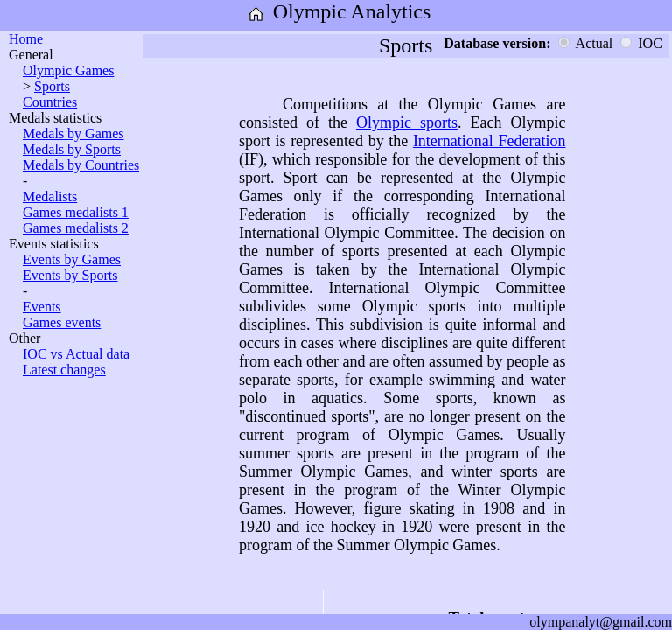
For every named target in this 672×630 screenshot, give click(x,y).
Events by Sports (70, 275)
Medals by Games (73, 133)
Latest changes (64, 370)
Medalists (50, 196)
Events (42, 307)
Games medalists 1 (76, 212)
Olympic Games (68, 70)
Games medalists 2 (76, 228)
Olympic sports (407, 122)
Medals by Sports (72, 149)
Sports (52, 86)
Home (26, 39)
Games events (62, 322)
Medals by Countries (81, 165)
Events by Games (72, 259)
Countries (50, 102)
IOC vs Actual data (76, 354)
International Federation (490, 141)
